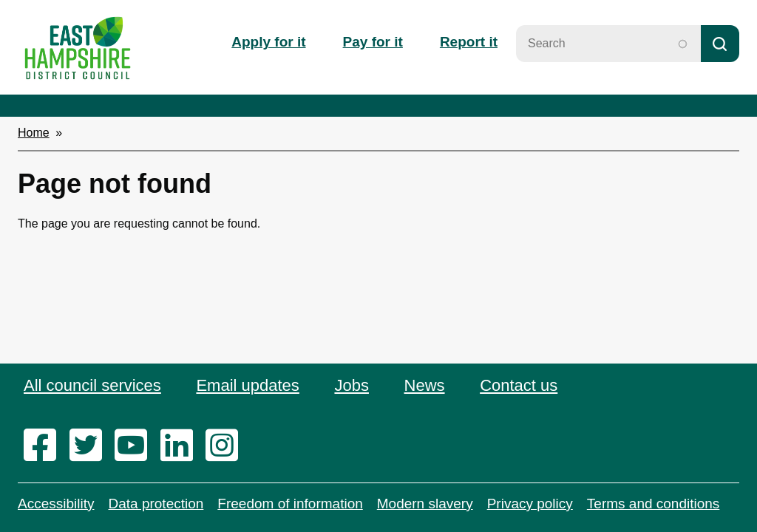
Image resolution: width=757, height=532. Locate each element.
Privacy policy (530, 504)
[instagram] (227, 446)
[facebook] (45, 446)
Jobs (351, 385)
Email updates (247, 385)
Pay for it (373, 42)
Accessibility (56, 504)
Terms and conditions (654, 504)
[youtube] (136, 446)
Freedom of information (290, 504)
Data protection (156, 504)
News (425, 385)
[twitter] (91, 446)
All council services (92, 385)
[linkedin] (181, 446)
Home (34, 133)
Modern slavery (425, 504)
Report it (469, 42)
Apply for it (268, 42)
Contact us (519, 385)
